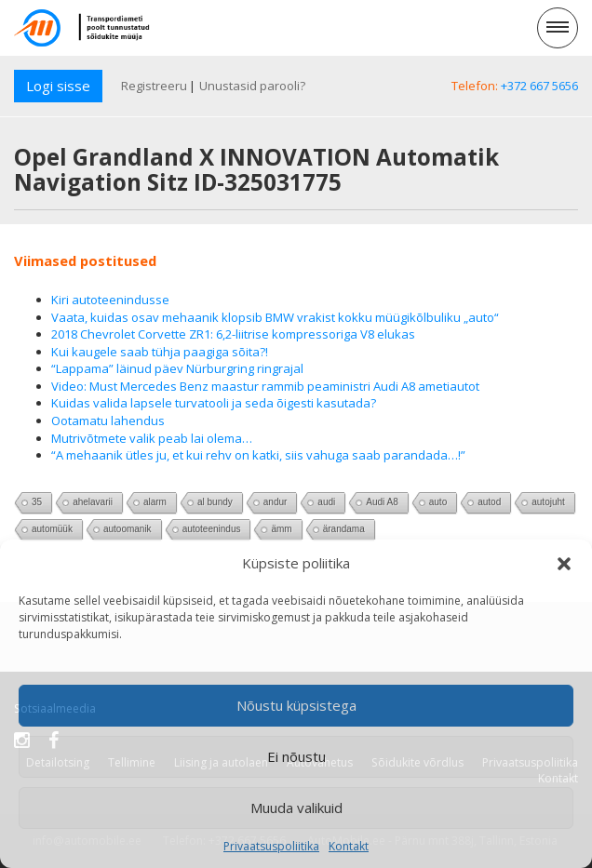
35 (37, 502)
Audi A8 (382, 502)
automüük (52, 529)
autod (489, 502)
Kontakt (349, 846)
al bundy (215, 502)
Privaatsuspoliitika (271, 846)
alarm (155, 502)
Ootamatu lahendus (108, 421)
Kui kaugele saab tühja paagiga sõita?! (160, 352)
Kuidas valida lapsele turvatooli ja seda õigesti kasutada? (214, 403)
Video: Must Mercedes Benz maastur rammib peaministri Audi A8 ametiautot (265, 386)
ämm (281, 529)
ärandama (344, 529)
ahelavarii (93, 502)
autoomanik (128, 529)
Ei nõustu (296, 756)
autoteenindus (212, 529)
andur (276, 502)
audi (326, 502)
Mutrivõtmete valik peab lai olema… (152, 438)
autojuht (548, 502)
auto (438, 502)
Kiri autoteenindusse (110, 300)
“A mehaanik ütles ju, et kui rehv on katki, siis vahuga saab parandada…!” (258, 455)
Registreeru (154, 86)
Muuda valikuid (296, 808)
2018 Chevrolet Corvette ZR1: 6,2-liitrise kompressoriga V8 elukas (233, 334)
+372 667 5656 (539, 86)
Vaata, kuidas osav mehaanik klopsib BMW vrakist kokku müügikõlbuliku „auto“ (275, 317)
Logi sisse (58, 86)
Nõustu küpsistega (296, 705)
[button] (564, 564)
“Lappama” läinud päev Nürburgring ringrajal (177, 368)
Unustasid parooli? (252, 86)
